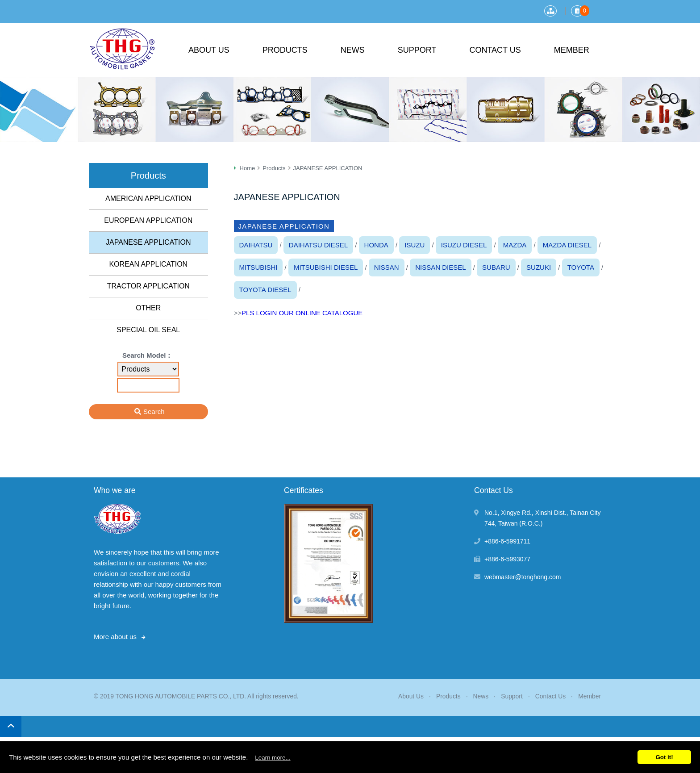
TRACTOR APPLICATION (148, 286)
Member (572, 50)
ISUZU (415, 245)
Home (248, 168)
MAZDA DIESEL (567, 245)
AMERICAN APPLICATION (148, 198)
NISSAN (387, 267)
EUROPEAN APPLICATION (148, 220)
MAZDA (515, 245)
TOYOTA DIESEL (265, 290)
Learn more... (273, 758)
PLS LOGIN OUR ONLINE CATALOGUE (302, 313)
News (353, 50)
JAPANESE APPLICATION (148, 242)
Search (154, 412)
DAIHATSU (256, 245)
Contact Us (495, 50)
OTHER (148, 308)
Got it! (664, 757)
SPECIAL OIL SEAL (148, 330)
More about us (115, 637)
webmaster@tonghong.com (523, 577)
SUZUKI (539, 267)
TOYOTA (581, 267)
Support (417, 50)
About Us (209, 50)
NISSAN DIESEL (440, 267)
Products (285, 50)
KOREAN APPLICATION (148, 264)
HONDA (376, 245)
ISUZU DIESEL (464, 245)
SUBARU (496, 267)
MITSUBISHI (258, 267)
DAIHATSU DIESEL (318, 245)
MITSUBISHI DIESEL (326, 267)
